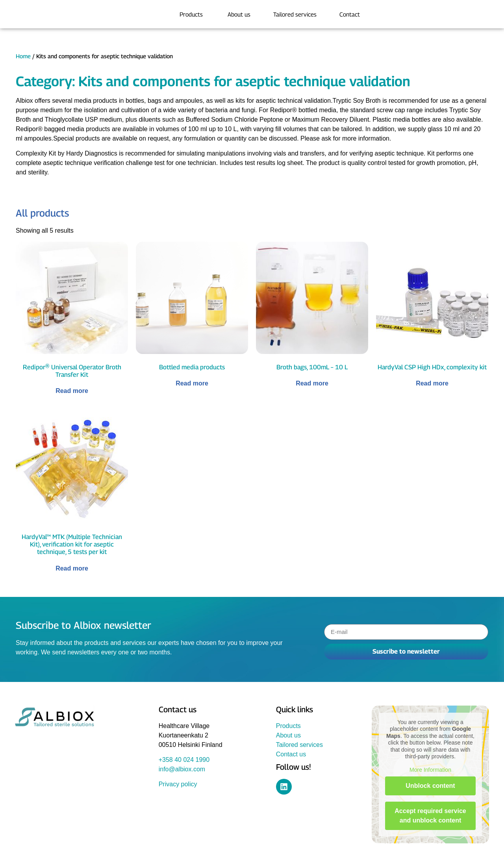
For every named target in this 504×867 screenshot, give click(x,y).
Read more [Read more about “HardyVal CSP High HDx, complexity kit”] (432, 383)
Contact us (291, 754)
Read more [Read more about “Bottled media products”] (192, 383)
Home (23, 56)
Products (288, 726)
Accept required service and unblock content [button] (430, 816)
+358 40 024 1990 (184, 760)
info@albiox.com (182, 769)
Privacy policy (178, 784)
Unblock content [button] (430, 786)
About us (288, 735)
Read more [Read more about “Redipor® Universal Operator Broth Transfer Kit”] (72, 391)
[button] (17, 850)
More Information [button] (430, 770)
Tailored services (299, 745)
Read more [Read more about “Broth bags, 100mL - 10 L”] (312, 383)
